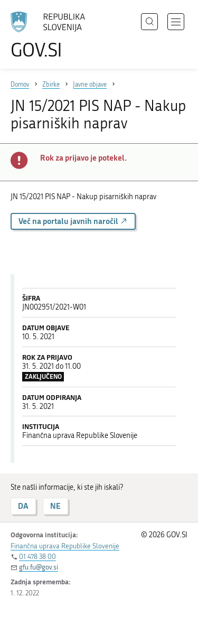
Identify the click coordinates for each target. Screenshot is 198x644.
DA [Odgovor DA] (23, 506)
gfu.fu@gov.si (39, 567)
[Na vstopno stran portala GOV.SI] (53, 36)
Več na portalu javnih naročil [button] (73, 221)
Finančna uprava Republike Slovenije (65, 546)
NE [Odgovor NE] (55, 506)
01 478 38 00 (37, 557)
